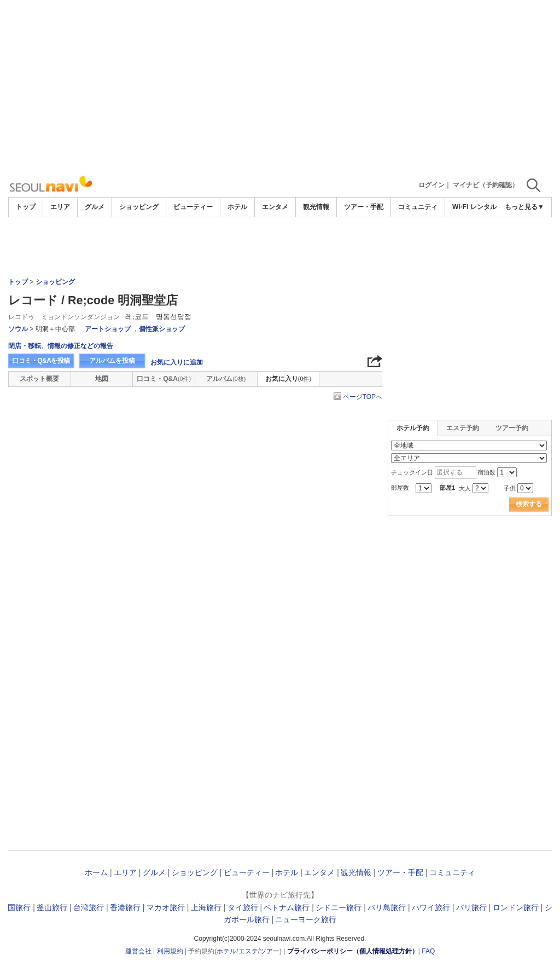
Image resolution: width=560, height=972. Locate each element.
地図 (102, 379)
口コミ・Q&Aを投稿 (41, 361)
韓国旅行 (15, 907)
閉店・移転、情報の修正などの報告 (61, 346)
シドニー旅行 (339, 907)
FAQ (428, 951)
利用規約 (170, 951)
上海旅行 (206, 907)
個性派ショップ (162, 329)
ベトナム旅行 (287, 907)
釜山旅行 (52, 907)
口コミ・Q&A (164, 379)
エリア (60, 207)
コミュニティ (418, 207)
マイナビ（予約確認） (486, 185)
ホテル (237, 207)
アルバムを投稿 (112, 361)
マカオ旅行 (166, 907)
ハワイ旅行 (431, 907)
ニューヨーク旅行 (306, 919)
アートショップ (108, 329)
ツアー (270, 951)
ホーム (96, 872)
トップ (26, 207)
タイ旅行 (243, 907)
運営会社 (138, 951)
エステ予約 (463, 428)
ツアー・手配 (364, 207)
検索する (529, 504)
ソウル (18, 329)
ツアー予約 (512, 428)
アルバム (226, 379)
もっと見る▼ (524, 207)
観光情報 (316, 207)
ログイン (431, 185)
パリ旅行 (471, 907)
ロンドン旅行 (516, 907)
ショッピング (139, 207)
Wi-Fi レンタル (474, 207)
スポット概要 (39, 379)
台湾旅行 (89, 907)
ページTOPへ (363, 397)
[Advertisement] (280, 88)
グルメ (95, 207)
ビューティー (193, 207)
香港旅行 (125, 907)
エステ (248, 951)
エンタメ (275, 207)
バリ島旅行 (387, 907)
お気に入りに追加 (177, 362)
